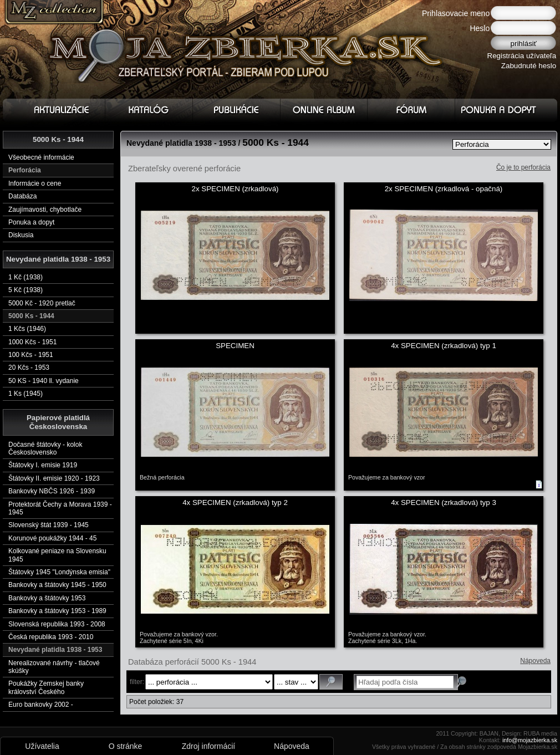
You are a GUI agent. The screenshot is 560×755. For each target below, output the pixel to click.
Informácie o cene (35, 183)
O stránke (126, 746)
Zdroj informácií (208, 746)
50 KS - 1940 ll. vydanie (44, 381)
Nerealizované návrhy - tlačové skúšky (54, 667)
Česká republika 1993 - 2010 (51, 637)
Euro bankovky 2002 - (41, 705)
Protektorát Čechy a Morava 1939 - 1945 (60, 508)
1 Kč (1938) (26, 277)
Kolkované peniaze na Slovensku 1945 (57, 555)
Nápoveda (535, 661)
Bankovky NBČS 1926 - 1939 (52, 491)
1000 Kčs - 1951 (32, 342)
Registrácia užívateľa (522, 56)
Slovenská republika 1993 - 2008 (57, 624)
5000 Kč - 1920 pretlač (42, 303)
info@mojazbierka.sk (530, 740)
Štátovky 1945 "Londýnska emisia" (59, 572)
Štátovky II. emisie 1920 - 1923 (54, 478)
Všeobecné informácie (41, 157)
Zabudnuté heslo (529, 66)
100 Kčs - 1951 (31, 355)
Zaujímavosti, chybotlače (45, 210)
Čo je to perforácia (523, 167)
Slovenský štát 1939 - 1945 (49, 525)
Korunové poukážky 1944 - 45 (52, 538)
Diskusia (21, 235)
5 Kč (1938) (26, 290)
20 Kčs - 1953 (29, 368)
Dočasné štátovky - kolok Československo (45, 448)
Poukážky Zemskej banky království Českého (46, 687)
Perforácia (25, 170)
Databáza (22, 196)
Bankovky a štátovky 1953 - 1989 (57, 611)
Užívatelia (42, 746)
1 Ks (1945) (26, 394)
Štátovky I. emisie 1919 (43, 465)
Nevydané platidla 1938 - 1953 (55, 650)
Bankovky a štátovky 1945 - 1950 (57, 585)
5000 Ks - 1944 (31, 316)
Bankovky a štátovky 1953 (47, 598)
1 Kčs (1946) (27, 329)
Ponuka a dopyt (31, 222)
